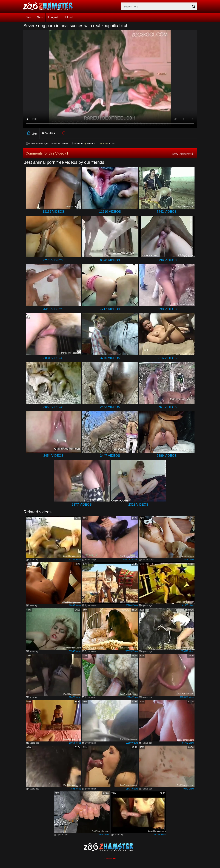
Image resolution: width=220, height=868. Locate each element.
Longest (53, 17)
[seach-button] (194, 6)
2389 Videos (167, 456)
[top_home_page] (50, 6)
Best (29, 17)
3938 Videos (167, 309)
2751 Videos (167, 407)
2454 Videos (53, 456)
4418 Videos (53, 309)
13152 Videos (53, 212)
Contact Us (110, 859)
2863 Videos (110, 407)
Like (31, 133)
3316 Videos (167, 358)
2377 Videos (82, 505)
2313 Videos (138, 505)
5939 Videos (167, 260)
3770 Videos (110, 358)
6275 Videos (53, 260)
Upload (68, 17)
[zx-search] (159, 6)
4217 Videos (110, 309)
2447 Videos (110, 456)
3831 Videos (53, 358)
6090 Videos (110, 260)
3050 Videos (53, 407)
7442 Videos (167, 212)
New (40, 17)
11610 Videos (110, 212)
